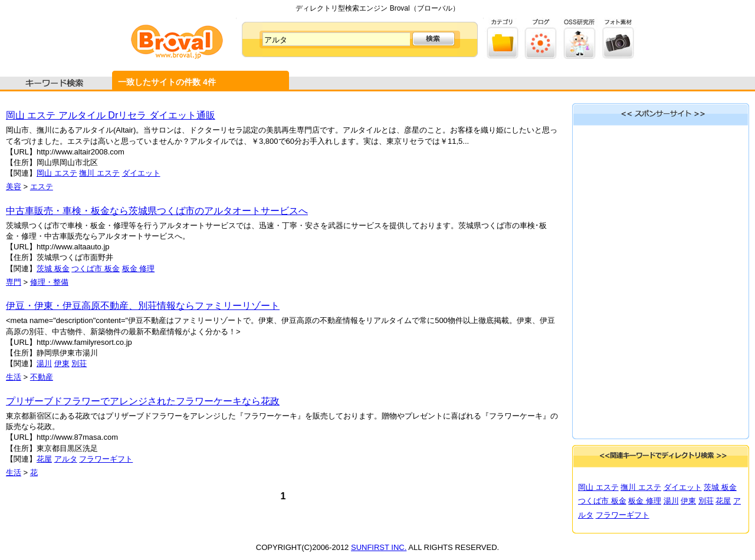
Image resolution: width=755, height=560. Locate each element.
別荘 (79, 363)
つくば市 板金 (96, 269)
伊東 (62, 363)
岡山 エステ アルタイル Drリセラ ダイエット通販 (111, 115)
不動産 (42, 377)
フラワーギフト (106, 459)
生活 (14, 377)
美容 (14, 187)
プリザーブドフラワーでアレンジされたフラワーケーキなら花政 (143, 401)
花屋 (44, 459)
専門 (14, 282)
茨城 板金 (53, 269)
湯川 (44, 363)
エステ (42, 187)
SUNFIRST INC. (379, 547)
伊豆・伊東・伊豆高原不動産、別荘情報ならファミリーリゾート (143, 306)
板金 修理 (139, 269)
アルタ (66, 459)
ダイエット (141, 173)
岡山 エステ (57, 173)
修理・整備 (49, 282)
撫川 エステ (99, 173)
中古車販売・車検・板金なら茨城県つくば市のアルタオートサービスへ (157, 211)
